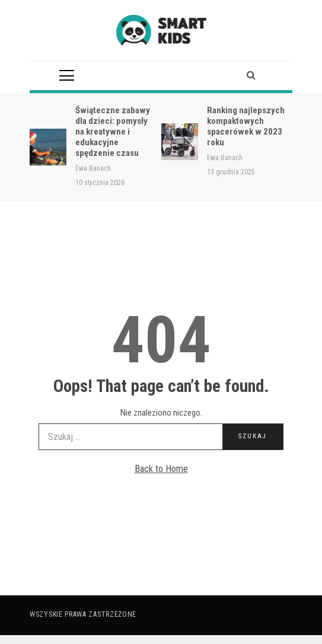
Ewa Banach (93, 168)
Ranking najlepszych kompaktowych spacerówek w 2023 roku (246, 126)
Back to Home (161, 469)
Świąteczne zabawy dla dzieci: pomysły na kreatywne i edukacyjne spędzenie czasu (113, 132)
